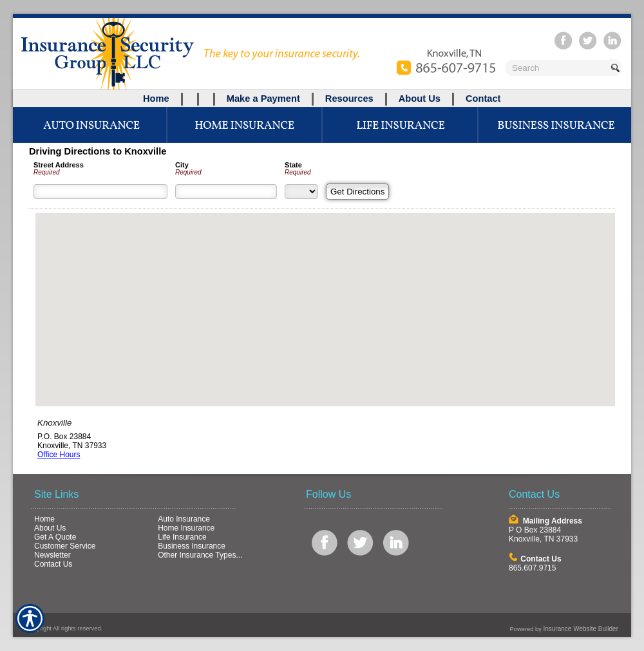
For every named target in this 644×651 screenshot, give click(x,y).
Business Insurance (192, 546)
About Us (50, 528)
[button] (325, 298)
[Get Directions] (357, 192)
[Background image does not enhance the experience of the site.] (322, 99)
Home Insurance (186, 528)
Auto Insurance (184, 519)
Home (44, 519)
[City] (226, 192)
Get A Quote (55, 537)
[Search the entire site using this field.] (557, 68)
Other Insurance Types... (200, 555)
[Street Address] (100, 192)
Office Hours (59, 455)
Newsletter (52, 555)
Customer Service (65, 546)
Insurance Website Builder (581, 629)
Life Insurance (182, 537)
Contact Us (53, 564)
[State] (301, 192)
